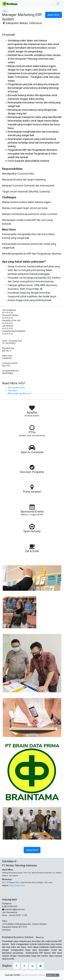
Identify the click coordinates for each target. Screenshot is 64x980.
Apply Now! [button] (54, 15)
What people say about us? (19, 393)
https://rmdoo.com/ (17, 886)
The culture (13, 391)
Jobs (4, 11)
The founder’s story (16, 388)
